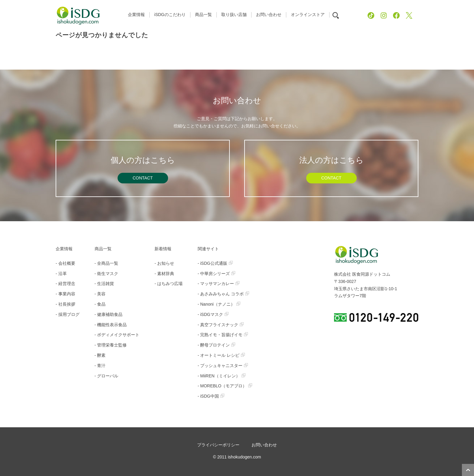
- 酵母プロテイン (217, 345)
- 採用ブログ (68, 314)
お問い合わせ (264, 445)
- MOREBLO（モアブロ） (225, 386)
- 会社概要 (65, 263)
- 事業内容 (65, 294)
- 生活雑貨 (104, 284)
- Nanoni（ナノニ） (219, 304)
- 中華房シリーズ (217, 274)
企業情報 (64, 249)
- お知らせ (164, 263)
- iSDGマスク (213, 314)
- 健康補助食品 (109, 314)
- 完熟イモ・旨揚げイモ (223, 335)
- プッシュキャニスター (223, 366)
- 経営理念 (65, 284)
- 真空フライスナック (221, 325)
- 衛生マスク (107, 274)
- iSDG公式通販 (215, 263)
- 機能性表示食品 (111, 325)
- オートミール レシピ (221, 355)
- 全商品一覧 (107, 263)
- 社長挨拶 (65, 304)
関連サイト (208, 249)
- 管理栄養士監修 (111, 345)
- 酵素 (100, 355)
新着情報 (163, 249)
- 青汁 (100, 366)
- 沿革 (61, 274)
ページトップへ (468, 470)
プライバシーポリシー (218, 445)
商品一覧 (103, 249)
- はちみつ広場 (169, 284)
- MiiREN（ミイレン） (222, 376)
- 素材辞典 (164, 274)
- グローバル (107, 376)
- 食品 (100, 304)
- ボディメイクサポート (117, 335)
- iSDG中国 (211, 396)
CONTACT (143, 178)
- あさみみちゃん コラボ (223, 294)
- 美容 (100, 294)
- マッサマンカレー (219, 284)
